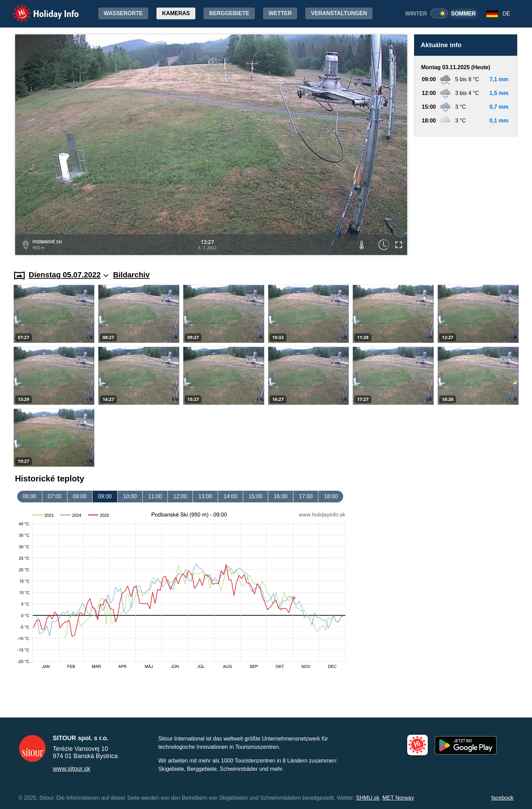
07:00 (55, 496)
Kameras (176, 13)
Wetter (280, 13)
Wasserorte (123, 13)
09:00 (105, 496)
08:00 (80, 496)
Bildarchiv (131, 275)
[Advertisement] (466, 197)
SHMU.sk (368, 798)
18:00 (331, 496)
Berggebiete (229, 13)
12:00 (180, 496)
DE (506, 14)
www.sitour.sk (72, 769)
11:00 (155, 496)
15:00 (256, 496)
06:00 (30, 496)
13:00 (205, 496)
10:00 (130, 496)
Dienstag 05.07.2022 (69, 275)
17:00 (306, 496)
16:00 (281, 496)
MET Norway (398, 798)
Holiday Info (39, 9)
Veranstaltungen (339, 13)
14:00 (230, 496)
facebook (503, 798)
